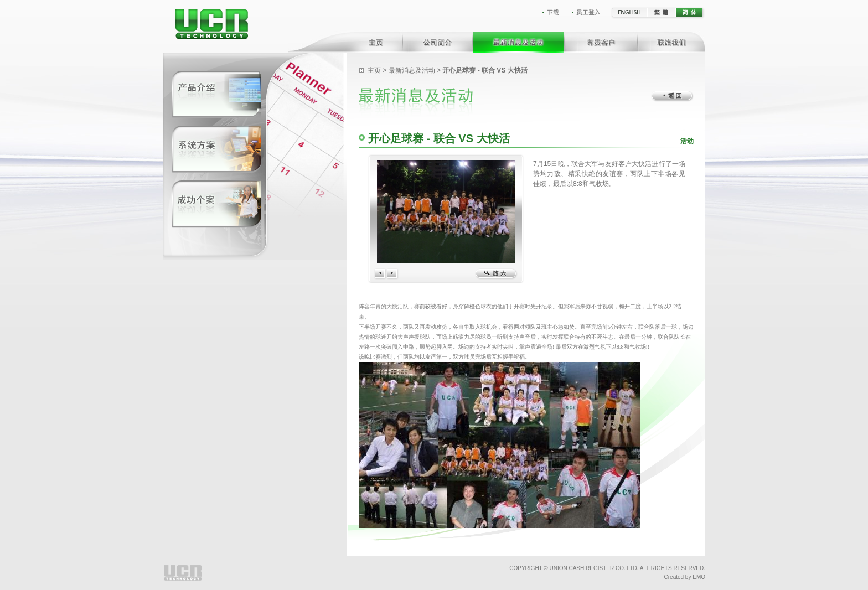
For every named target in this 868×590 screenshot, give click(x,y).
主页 (374, 70)
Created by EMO (685, 577)
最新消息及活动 (412, 70)
